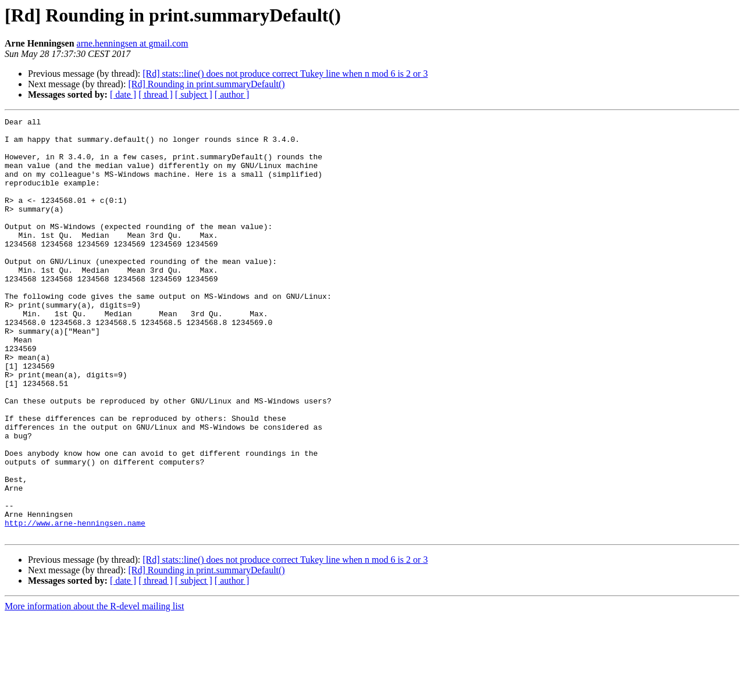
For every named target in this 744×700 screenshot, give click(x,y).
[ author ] (232, 94)
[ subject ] (194, 94)
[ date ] (123, 94)
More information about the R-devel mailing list (94, 690)
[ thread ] (156, 94)
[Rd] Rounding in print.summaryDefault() (206, 84)
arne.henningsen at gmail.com (133, 43)
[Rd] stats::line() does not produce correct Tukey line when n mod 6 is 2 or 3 (285, 74)
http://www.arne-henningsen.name (75, 605)
